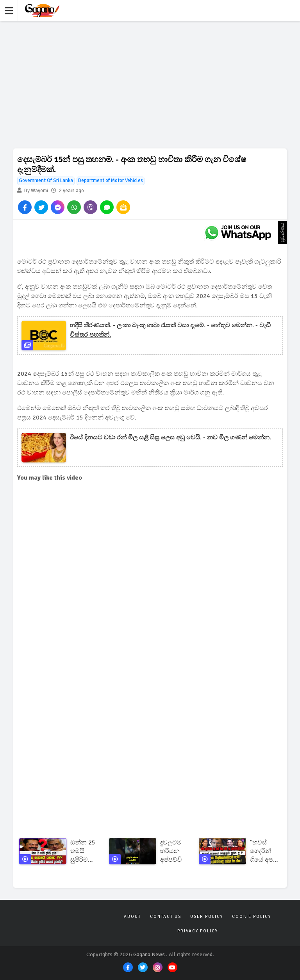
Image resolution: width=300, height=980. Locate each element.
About (132, 917)
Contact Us (166, 917)
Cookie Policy (252, 917)
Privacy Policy (198, 931)
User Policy (207, 917)
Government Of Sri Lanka (46, 180)
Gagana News (149, 954)
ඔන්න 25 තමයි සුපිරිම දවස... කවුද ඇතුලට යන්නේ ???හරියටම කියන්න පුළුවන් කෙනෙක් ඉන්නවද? (86, 851)
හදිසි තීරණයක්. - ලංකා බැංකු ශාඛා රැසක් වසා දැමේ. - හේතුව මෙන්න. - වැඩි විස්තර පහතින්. (170, 330)
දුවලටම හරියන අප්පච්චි (171, 851)
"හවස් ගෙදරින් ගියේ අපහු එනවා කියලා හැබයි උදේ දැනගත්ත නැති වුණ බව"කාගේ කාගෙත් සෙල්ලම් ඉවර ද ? (265, 851)
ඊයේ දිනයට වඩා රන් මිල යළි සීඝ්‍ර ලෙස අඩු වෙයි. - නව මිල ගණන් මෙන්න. (171, 437)
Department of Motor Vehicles (111, 180)
